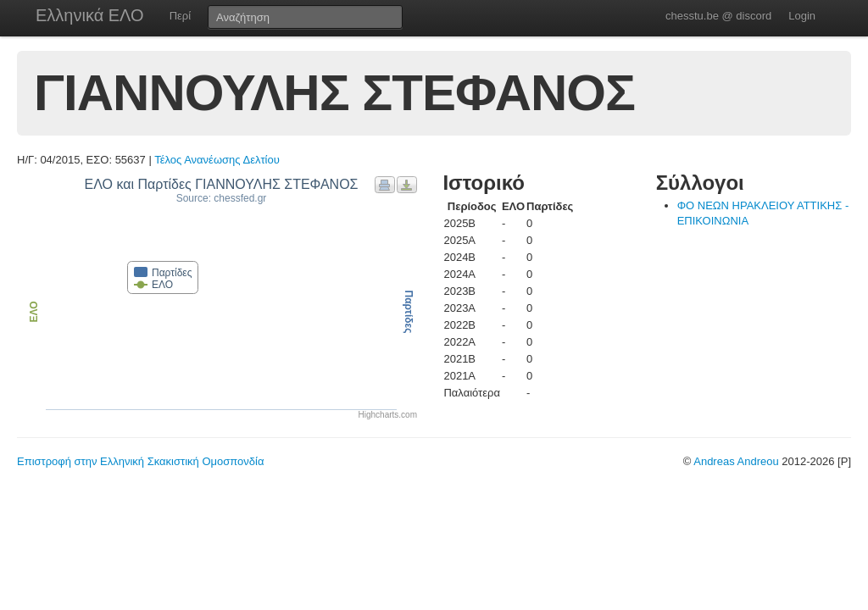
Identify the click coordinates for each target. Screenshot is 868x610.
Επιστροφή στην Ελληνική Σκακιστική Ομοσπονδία (140, 461)
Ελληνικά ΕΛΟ (90, 15)
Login (802, 16)
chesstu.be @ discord (718, 16)
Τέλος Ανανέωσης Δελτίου (217, 160)
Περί (180, 16)
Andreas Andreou (736, 461)
